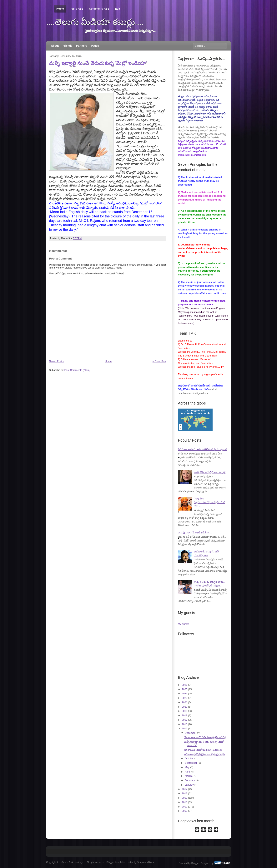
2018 (185, 715)
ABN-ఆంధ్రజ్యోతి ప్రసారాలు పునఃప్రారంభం (204, 754)
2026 (185, 685)
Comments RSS (99, 9)
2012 (185, 798)
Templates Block (146, 862)
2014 (185, 789)
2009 (185, 811)
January (189, 785)
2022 (185, 698)
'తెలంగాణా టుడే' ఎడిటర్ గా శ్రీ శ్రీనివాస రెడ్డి (205, 737)
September (191, 763)
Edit (118, 9)
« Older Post (159, 361)
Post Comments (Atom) (77, 370)
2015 (185, 728)
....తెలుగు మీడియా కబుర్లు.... (95, 22)
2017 (185, 720)
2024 (185, 693)
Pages (95, 46)
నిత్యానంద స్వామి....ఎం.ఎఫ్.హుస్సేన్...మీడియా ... (209, 502)
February (190, 780)
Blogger (195, 863)
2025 (185, 689)
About (55, 46)
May (187, 767)
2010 (185, 807)
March (188, 776)
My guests (184, 624)
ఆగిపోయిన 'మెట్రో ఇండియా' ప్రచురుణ (203, 750)
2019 (185, 711)
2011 (185, 802)
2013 (185, 793)
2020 (185, 707)
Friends (67, 46)
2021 (185, 702)
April (187, 772)
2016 (185, 724)
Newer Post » (57, 361)
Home (60, 9)
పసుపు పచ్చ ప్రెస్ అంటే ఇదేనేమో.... (195, 533)
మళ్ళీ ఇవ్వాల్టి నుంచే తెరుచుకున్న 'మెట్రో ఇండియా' (98, 63)
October (189, 758)
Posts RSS (76, 9)
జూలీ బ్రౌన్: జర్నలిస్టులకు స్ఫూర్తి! (210, 472)
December (191, 733)
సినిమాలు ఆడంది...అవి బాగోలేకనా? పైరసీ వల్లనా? (203, 449)
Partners (82, 46)
